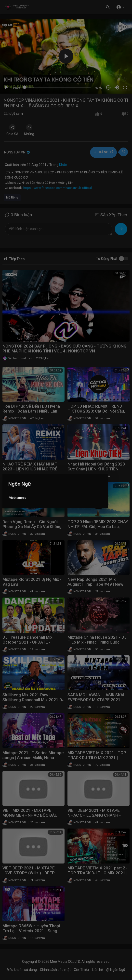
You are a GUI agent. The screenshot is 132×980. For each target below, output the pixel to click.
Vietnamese (18, 498)
